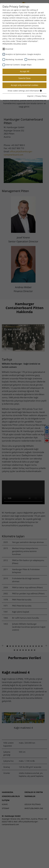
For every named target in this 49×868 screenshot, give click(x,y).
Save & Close (24, 78)
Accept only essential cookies (25, 85)
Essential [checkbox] (9, 49)
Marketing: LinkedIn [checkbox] (36, 59)
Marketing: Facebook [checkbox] (14, 59)
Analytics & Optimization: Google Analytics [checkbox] (23, 54)
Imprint (30, 96)
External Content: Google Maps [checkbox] (19, 65)
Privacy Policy (41, 96)
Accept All (25, 71)
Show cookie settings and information (25, 91)
